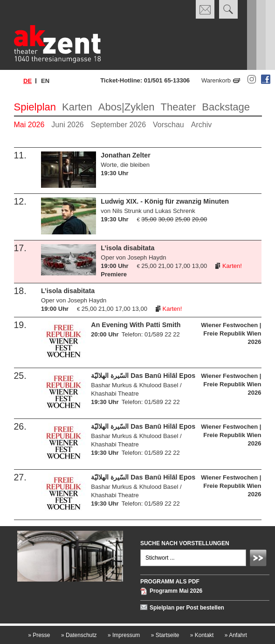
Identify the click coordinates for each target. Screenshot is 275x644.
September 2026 (118, 125)
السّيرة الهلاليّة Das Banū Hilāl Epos (143, 376)
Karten (77, 107)
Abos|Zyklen (127, 107)
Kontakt (202, 635)
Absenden (260, 559)
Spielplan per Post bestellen (187, 608)
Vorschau (168, 125)
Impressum (124, 635)
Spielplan (35, 107)
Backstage (226, 107)
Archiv (201, 125)
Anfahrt (236, 635)
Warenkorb (216, 80)
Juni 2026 (67, 125)
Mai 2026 (29, 125)
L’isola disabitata (127, 248)
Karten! (232, 266)
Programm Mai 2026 (176, 591)
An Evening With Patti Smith (136, 325)
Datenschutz (79, 635)
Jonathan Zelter (125, 155)
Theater (179, 107)
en (45, 81)
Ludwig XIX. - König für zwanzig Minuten (165, 201)
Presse (39, 635)
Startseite (165, 635)
